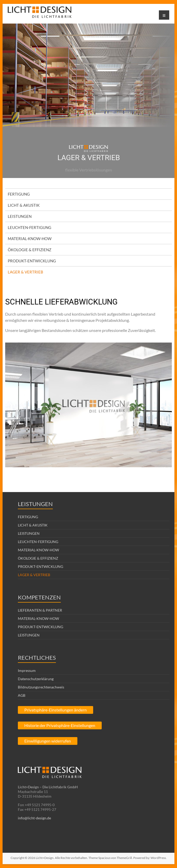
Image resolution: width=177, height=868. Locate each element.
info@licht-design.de (34, 818)
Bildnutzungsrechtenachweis (41, 687)
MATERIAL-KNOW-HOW (30, 239)
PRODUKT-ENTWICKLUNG (32, 261)
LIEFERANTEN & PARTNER (40, 610)
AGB (22, 695)
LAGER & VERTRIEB (25, 272)
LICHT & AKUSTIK (24, 205)
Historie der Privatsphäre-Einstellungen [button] (60, 725)
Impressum (27, 670)
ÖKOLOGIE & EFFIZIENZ (30, 250)
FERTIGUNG (19, 194)
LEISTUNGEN (20, 216)
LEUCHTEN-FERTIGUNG (30, 227)
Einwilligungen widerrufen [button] (48, 741)
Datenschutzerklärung (36, 679)
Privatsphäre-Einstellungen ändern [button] (56, 710)
